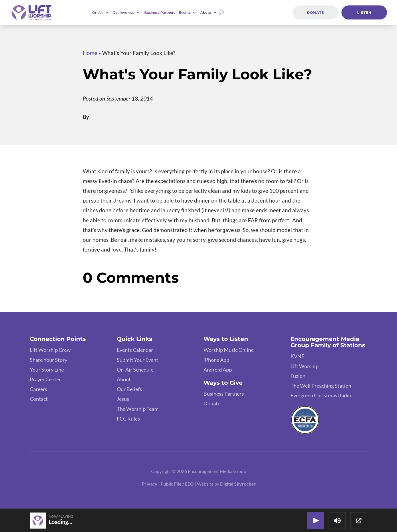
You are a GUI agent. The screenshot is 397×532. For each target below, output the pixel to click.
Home (90, 53)
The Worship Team (138, 409)
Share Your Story (49, 360)
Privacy (150, 484)
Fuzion (298, 376)
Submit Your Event (138, 360)
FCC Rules (128, 419)
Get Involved (124, 12)
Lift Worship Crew (50, 350)
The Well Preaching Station (321, 386)
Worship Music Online (229, 350)
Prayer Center (45, 379)
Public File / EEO (177, 484)
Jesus (123, 399)
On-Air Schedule (135, 370)
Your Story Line (47, 370)
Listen (364, 12)
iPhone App (216, 360)
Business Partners (160, 12)
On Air (98, 12)
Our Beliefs (129, 389)
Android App (218, 370)
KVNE (297, 356)
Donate (315, 12)
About (206, 12)
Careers (38, 389)
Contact (39, 399)
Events (185, 12)
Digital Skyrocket (238, 484)
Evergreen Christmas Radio (321, 395)
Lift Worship (305, 366)
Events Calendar (135, 350)
